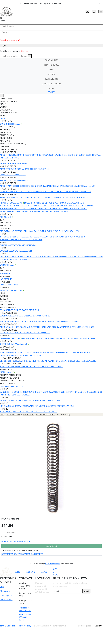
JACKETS (4, 279)
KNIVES (44, 572)
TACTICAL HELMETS (25, 395)
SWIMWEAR (5, 273)
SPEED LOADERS (75, 186)
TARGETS (4, 197)
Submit (86, 591)
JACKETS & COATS (20, 240)
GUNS (17, 572)
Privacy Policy (25, 626)
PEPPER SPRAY (42, 327)
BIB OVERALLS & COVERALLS (12, 231)
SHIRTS (11, 237)
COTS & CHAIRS (31, 352)
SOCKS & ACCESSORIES (22, 251)
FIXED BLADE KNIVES (49, 203)
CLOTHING (30, 572)
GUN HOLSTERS (77, 192)
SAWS (50, 321)
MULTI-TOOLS (21, 209)
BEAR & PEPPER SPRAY (10, 361)
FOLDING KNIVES (32, 203)
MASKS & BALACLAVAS (21, 257)
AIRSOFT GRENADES (38, 155)
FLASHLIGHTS (33, 209)
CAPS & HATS (6, 257)
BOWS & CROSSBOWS (25, 321)
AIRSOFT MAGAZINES (9, 169)
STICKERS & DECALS (16, 400)
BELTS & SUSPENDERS (61, 231)
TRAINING (34, 310)
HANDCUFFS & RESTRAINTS (51, 209)
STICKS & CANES (27, 206)
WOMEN (52, 74)
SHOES (9, 251)
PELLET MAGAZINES (40, 169)
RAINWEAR (49, 361)
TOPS (2, 412)
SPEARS (11, 209)
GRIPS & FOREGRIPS (9, 192)
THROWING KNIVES (66, 203)
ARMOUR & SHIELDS (9, 327)
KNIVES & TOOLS (51, 65)
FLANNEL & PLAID (67, 237)
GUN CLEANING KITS (57, 197)
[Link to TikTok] (90, 572)
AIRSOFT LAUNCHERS (56, 155)
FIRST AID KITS (22, 367)
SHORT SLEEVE (21, 237)
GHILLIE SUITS (34, 367)
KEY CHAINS (5, 406)
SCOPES (21, 192)
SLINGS (67, 192)
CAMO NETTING (56, 392)
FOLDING (4, 310)
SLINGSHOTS (66, 321)
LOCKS (95, 392)
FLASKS (40, 406)
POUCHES (27, 338)
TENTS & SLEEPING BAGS (52, 367)
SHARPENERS (16, 211)
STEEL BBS (19, 186)
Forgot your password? (10, 40)
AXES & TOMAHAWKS (53, 206)
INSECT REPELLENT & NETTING (63, 352)
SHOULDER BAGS (65, 338)
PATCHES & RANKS (33, 400)
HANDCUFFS (31, 327)
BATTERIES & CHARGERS (57, 186)
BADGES (4, 400)
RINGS (46, 406)
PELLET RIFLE (20, 175)
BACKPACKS (36, 338)
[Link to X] (96, 572)
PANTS (3, 245)
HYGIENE (4, 352)
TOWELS (8, 355)
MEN (51, 70)
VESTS (30, 240)
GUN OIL (29, 197)
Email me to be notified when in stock (20, 550)
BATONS (22, 327)
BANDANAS (70, 257)
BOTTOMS (29, 412)
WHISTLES (24, 406)
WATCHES (32, 406)
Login (51, 45)
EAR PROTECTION (41, 197)
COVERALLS (5, 386)
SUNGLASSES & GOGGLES (11, 392)
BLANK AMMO (88, 186)
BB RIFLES (15, 163)
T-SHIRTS (4, 237)
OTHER (85, 197)
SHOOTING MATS (74, 197)
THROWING (25, 310)
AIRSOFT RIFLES (22, 155)
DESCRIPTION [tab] (8, 554)
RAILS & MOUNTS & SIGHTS (52, 192)
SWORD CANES (35, 316)
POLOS (42, 237)
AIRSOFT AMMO (7, 186)
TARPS (3, 367)
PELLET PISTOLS (7, 175)
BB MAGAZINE (25, 169)
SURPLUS (24, 386)
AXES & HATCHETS (8, 321)
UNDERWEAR (31, 245)
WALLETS (75, 231)
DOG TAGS (45, 400)
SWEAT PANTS (19, 245)
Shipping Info (6, 595)
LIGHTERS (15, 406)
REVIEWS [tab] (17, 554)
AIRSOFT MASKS (13, 158)
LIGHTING (36, 355)
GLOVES (48, 231)
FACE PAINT (68, 392)
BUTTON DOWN (52, 237)
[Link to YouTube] (73, 572)
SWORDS (16, 206)
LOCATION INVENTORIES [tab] (32, 554)
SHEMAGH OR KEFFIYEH (20, 259)
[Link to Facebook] (79, 572)
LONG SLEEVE (33, 237)
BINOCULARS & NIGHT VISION (36, 392)
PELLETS (27, 186)
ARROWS (24, 180)
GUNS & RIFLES (51, 60)
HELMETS (91, 257)
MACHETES (39, 206)
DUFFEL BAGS (79, 338)
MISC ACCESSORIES (41, 333)
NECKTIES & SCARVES (40, 257)
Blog (2, 587)
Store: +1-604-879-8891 (25, 616)
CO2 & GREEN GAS (39, 186)
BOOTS (3, 251)
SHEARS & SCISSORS (72, 209)
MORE (51, 88)
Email (21, 620)
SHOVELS (56, 321)
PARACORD (10, 367)
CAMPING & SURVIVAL (52, 84)
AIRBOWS (4, 180)
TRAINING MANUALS (83, 392)
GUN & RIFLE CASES (16, 197)
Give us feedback (53, 564)
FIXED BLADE (14, 310)
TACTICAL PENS (70, 327)
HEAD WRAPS (81, 257)
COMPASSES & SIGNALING (85, 361)
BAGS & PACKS (51, 79)
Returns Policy (6, 600)
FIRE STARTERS (37, 361)
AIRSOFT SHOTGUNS (75, 155)
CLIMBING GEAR (25, 355)
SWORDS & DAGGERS (9, 316)
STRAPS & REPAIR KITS (63, 361)
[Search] (14, 56)
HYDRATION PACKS (50, 338)
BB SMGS (23, 163)
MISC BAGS (90, 338)
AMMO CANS (25, 361)
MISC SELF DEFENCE (85, 327)
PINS (58, 400)
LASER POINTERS (32, 192)
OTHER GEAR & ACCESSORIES (55, 211)
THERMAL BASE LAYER (35, 231)
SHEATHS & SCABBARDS (32, 211)
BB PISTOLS (5, 163)
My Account (5, 591)
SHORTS (9, 245)
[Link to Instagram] (84, 572)
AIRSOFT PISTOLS (8, 155)
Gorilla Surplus (42, 626)
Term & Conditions (8, 626)
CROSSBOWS (14, 180)
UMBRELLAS (54, 406)
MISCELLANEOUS (67, 406)
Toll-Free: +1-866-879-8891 (25, 609)
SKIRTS (16, 285)
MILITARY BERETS (57, 257)
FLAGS (53, 400)
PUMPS (14, 355)
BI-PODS (88, 192)
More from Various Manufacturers (16, 541)
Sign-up (25, 51)
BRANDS (51, 92)
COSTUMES (15, 386)
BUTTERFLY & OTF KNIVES (73, 206)
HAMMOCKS (44, 352)
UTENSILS (20, 352)
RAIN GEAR (38, 240)
